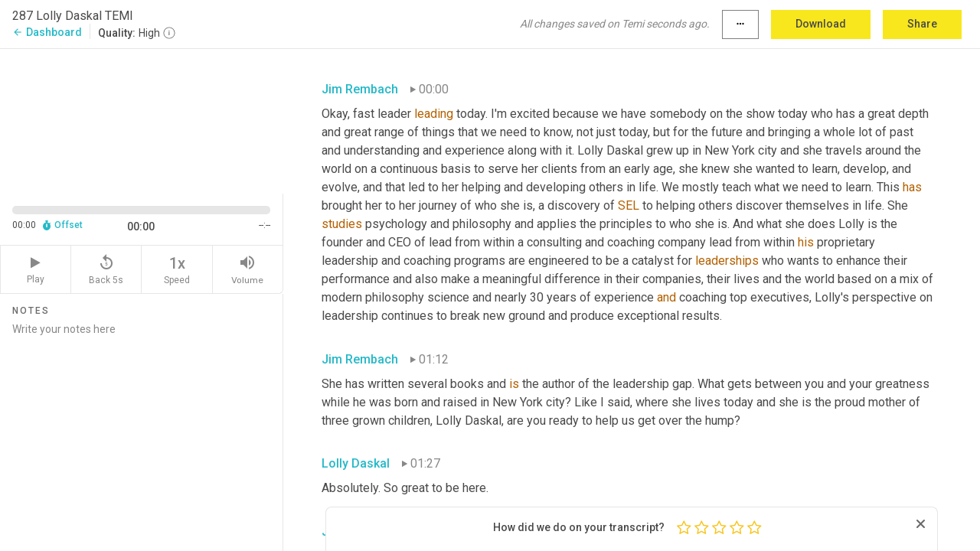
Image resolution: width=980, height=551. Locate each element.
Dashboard (47, 32)
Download (821, 24)
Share (922, 24)
